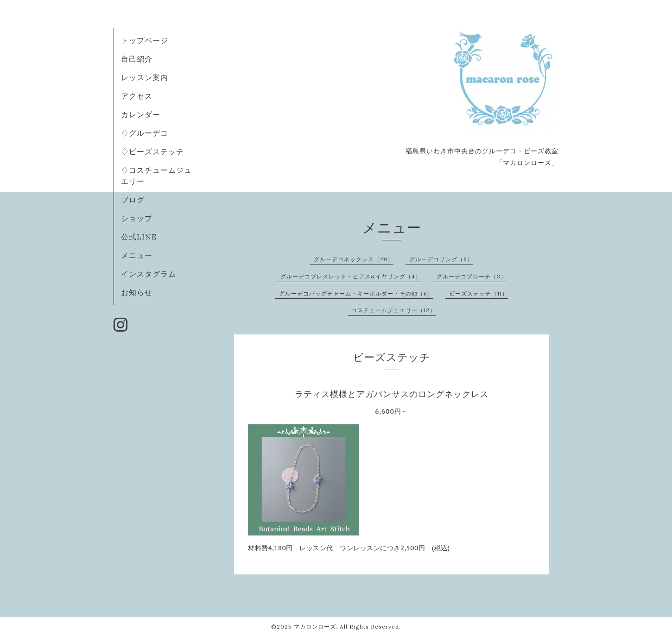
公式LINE (139, 237)
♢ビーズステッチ (152, 151)
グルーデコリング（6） (441, 259)
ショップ (137, 218)
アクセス (137, 96)
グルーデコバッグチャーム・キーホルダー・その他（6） (356, 293)
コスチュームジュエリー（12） (393, 310)
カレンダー (141, 114)
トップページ (145, 40)
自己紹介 (137, 59)
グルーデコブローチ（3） (472, 276)
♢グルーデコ (145, 133)
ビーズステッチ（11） (479, 293)
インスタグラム (149, 274)
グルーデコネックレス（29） (354, 259)
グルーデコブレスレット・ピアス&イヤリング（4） (351, 276)
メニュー (137, 255)
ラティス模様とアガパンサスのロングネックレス (392, 394)
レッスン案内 (145, 77)
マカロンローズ (315, 627)
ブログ (133, 200)
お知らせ (137, 292)
